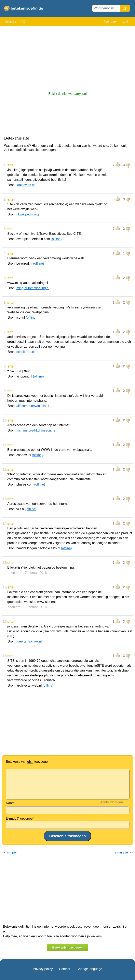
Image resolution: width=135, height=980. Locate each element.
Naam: (11, 803)
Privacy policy (43, 969)
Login (126, 22)
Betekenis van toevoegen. (28, 762)
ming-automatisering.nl (33, 288)
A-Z (23, 22)
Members (10, 22)
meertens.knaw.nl (29, 641)
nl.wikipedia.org (28, 214)
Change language (89, 969)
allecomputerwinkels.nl (33, 406)
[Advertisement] (67, 57)
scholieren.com (27, 352)
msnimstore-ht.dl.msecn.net (36, 430)
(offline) (56, 239)
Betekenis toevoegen (67, 947)
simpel (12, 852)
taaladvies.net (26, 185)
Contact (65, 969)
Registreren (111, 22)
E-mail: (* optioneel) (20, 818)
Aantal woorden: (112, 802)
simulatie (121, 852)
